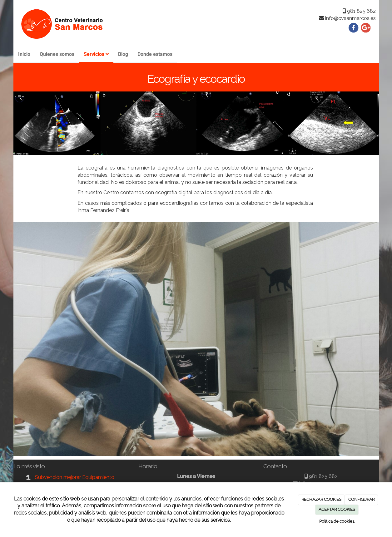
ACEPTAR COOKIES (337, 509)
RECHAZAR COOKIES (321, 499)
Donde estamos (155, 54)
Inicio (24, 54)
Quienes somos (57, 54)
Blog (123, 54)
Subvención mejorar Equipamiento (75, 477)
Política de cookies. (337, 521)
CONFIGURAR (361, 499)
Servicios (96, 54)
